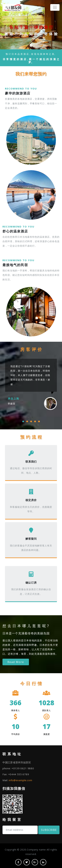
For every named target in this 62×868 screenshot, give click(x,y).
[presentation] (30, 417)
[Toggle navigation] (55, 7)
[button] (23, 421)
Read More (16, 662)
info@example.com (20, 780)
